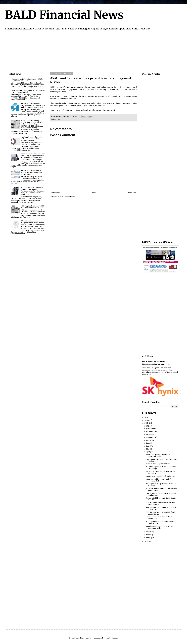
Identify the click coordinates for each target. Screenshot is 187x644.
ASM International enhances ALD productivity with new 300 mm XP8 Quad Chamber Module (33, 223)
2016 (146, 541)
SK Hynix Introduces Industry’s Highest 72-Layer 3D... (161, 508)
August (149, 440)
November (150, 431)
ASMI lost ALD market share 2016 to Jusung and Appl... (159, 527)
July (148, 443)
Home (94, 193)
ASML (59, 119)
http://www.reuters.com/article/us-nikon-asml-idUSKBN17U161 (89, 110)
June (148, 446)
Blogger (115, 638)
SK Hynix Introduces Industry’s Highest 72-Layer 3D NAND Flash (28, 91)
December (150, 428)
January (149, 538)
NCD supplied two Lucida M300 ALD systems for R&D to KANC (32, 207)
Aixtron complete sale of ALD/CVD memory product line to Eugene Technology (32, 122)
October (149, 434)
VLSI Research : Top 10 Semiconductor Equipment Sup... (160, 504)
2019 (146, 420)
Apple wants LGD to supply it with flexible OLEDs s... (161, 499)
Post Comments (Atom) (69, 196)
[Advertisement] (84, 51)
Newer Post (55, 193)
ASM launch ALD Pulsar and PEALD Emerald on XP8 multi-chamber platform (32, 139)
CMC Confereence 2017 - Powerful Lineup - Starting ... (162, 460)
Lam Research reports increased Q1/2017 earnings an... (161, 494)
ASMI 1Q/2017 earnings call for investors (161, 476)
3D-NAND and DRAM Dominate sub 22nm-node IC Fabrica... (162, 489)
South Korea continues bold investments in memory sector (156, 363)
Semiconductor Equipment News (158, 464)
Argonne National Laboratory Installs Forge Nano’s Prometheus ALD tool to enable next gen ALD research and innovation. (32, 191)
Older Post (132, 193)
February (150, 535)
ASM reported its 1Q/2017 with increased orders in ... (161, 485)
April (148, 452)
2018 (146, 423)
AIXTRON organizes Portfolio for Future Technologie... (161, 468)
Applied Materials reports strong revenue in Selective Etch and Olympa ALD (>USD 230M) (33, 105)
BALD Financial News (64, 15)
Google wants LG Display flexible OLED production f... (161, 518)
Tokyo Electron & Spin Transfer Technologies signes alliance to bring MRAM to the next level (33, 156)
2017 (146, 426)
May (148, 449)
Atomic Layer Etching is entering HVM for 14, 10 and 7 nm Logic (28, 80)
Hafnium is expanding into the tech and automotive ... (161, 472)
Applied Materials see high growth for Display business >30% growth (31, 172)
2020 (147, 417)
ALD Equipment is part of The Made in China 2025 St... (160, 522)
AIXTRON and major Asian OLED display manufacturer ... (161, 513)
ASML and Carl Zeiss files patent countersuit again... (158, 455)
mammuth (98, 638)
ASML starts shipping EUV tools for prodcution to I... (159, 480)
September (150, 437)
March (149, 532)
